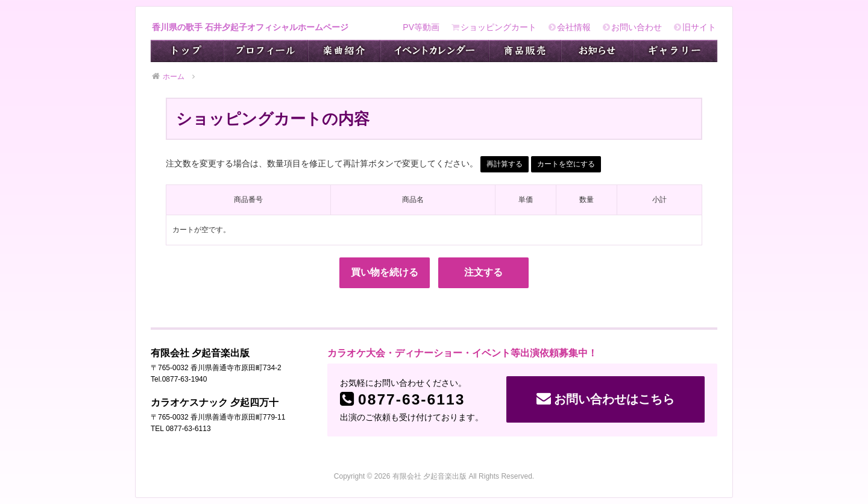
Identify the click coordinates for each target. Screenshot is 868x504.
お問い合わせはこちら (605, 398)
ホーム (168, 77)
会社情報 (570, 27)
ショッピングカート (494, 27)
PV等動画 (421, 27)
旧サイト (695, 27)
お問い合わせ (632, 27)
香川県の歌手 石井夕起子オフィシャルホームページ (250, 27)
